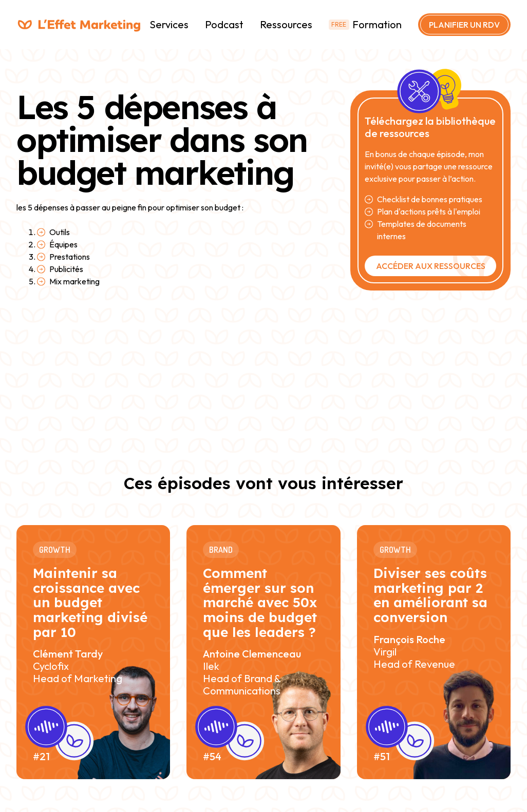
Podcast (224, 24)
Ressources (286, 24)
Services (169, 24)
